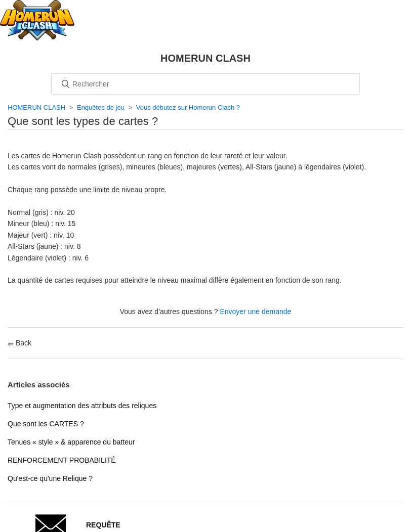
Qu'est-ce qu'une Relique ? (50, 478)
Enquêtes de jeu (101, 107)
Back (19, 343)
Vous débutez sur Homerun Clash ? (188, 107)
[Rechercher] (205, 84)
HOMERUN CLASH (36, 107)
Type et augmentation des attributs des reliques (82, 406)
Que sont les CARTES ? (46, 424)
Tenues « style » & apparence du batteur (71, 442)
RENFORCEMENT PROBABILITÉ (62, 460)
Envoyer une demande (255, 312)
